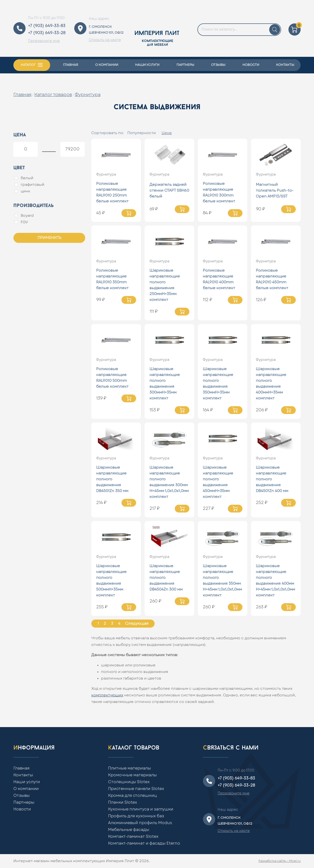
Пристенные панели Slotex (136, 789)
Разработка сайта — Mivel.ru (280, 861)
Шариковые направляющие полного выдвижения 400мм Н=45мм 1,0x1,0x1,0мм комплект (275, 581)
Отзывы (218, 65)
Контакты (285, 65)
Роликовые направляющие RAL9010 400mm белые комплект (219, 279)
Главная (71, 65)
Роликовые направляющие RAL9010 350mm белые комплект (112, 279)
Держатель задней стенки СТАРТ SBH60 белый (169, 191)
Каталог (28, 65)
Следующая (137, 624)
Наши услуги (147, 65)
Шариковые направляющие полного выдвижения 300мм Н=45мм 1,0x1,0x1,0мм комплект (169, 482)
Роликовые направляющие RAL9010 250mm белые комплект (112, 192)
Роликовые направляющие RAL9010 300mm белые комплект (219, 192)
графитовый (29, 185)
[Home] (157, 28)
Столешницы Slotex (129, 782)
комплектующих (107, 695)
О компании (107, 65)
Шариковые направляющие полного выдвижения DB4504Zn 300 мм (166, 578)
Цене (167, 133)
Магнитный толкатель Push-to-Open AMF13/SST (275, 191)
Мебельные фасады (129, 830)
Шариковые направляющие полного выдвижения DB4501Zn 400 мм (272, 479)
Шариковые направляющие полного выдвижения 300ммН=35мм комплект (165, 384)
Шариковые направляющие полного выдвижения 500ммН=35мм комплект (111, 581)
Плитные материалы (129, 768)
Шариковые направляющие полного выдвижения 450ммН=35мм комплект (218, 482)
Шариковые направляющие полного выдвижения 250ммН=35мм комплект (165, 285)
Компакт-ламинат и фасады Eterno (144, 843)
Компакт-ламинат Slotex (133, 837)
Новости (251, 65)
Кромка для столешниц (132, 796)
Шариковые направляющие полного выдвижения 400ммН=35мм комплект (271, 384)
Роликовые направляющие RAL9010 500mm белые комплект (112, 378)
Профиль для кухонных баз (136, 816)
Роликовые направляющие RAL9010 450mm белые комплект (272, 279)
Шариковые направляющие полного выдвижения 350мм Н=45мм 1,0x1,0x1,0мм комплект (222, 581)
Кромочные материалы (132, 775)
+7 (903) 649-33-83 (47, 26)
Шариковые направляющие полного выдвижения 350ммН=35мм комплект (218, 384)
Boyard (24, 216)
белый (24, 178)
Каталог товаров (53, 95)
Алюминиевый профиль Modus (140, 823)
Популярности (142, 133)
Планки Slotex (123, 802)
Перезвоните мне (44, 41)
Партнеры (185, 65)
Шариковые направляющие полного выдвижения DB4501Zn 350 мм (112, 479)
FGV (21, 222)
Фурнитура (88, 95)
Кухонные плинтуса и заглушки (141, 809)
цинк (22, 191)
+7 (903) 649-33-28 (47, 33)
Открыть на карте (105, 40)
